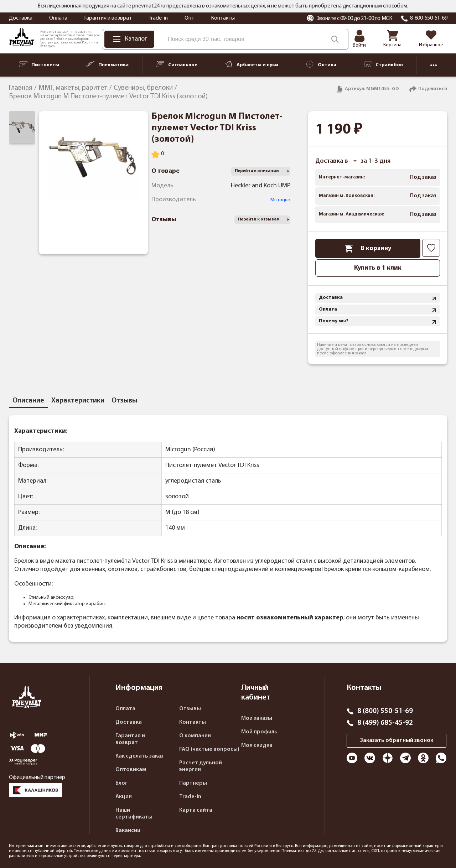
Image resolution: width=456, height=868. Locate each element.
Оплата (58, 18)
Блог (121, 783)
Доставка (21, 18)
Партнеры (193, 783)
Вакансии (128, 831)
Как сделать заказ (139, 756)
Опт (189, 18)
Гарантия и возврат (108, 18)
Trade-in (158, 18)
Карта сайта (196, 810)
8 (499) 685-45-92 (385, 723)
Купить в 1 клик (378, 268)
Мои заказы (257, 718)
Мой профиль (259, 732)
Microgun (280, 200)
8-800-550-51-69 (429, 18)
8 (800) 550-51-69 (385, 711)
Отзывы (190, 709)
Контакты (223, 18)
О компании (195, 736)
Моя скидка (257, 745)
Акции (124, 797)
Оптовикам (131, 770)
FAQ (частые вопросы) (209, 749)
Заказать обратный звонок (397, 740)
